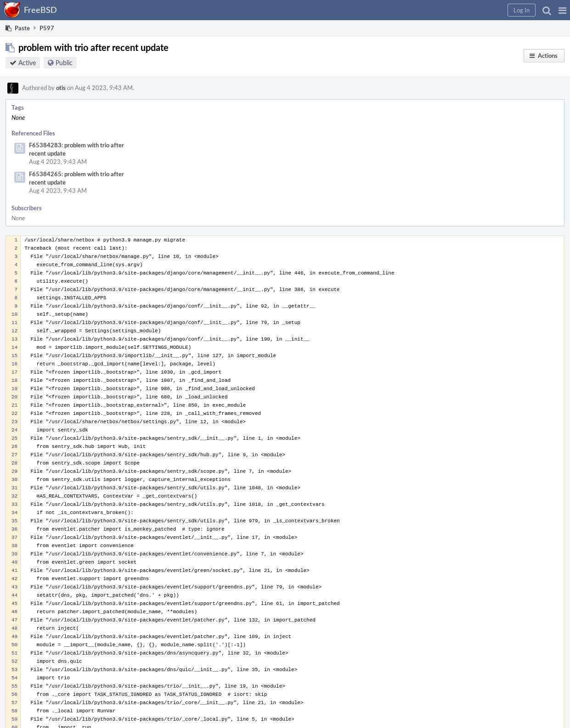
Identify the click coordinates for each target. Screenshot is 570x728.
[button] (562, 10)
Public (64, 63)
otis (61, 88)
